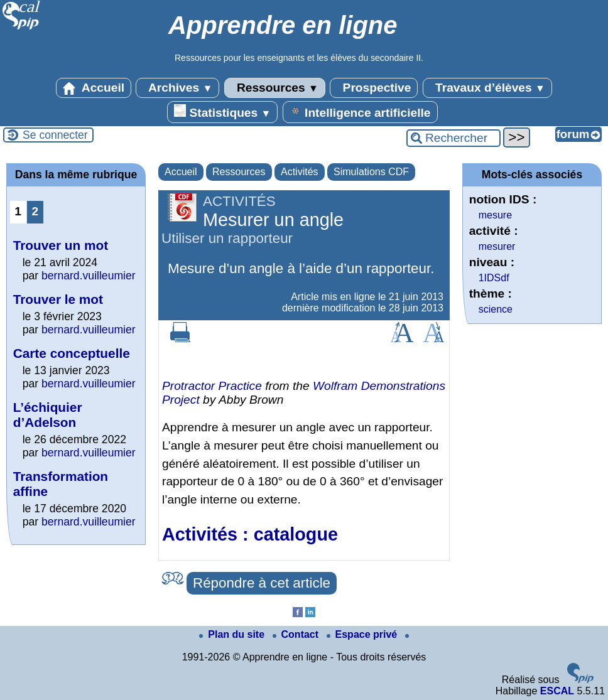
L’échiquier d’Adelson (48, 415)
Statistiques (222, 112)
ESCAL (557, 691)
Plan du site (233, 634)
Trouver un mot (61, 245)
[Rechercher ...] (453, 138)
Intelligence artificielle (360, 112)
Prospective (374, 88)
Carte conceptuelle (72, 353)
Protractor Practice (212, 386)
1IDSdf (494, 278)
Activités (300, 172)
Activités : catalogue (250, 534)
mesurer (497, 246)
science (496, 309)
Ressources (275, 88)
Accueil (94, 88)
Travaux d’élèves (487, 88)
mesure (495, 215)
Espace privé (363, 634)
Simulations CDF (371, 172)
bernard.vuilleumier (89, 276)
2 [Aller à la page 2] (35, 211)
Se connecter (55, 135)
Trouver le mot (58, 299)
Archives (177, 88)
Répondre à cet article (262, 583)
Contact (297, 634)
